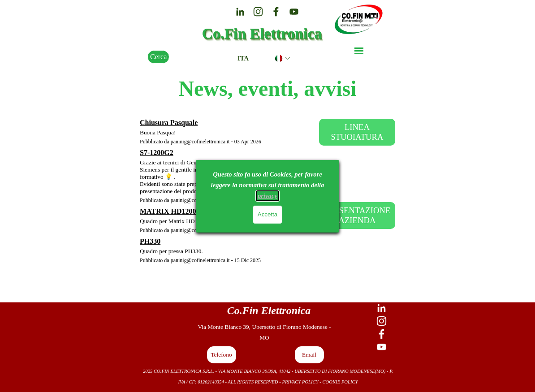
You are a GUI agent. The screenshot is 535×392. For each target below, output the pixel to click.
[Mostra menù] (359, 51)
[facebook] (276, 12)
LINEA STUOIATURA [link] (357, 132)
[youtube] (294, 12)
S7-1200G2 (157, 153)
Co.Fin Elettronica (262, 33)
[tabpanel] (269, 310)
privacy (267, 196)
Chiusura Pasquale (169, 123)
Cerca (158, 57)
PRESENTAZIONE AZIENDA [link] (357, 215)
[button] (222, 355)
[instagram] (258, 12)
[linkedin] (240, 12)
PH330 (150, 241)
